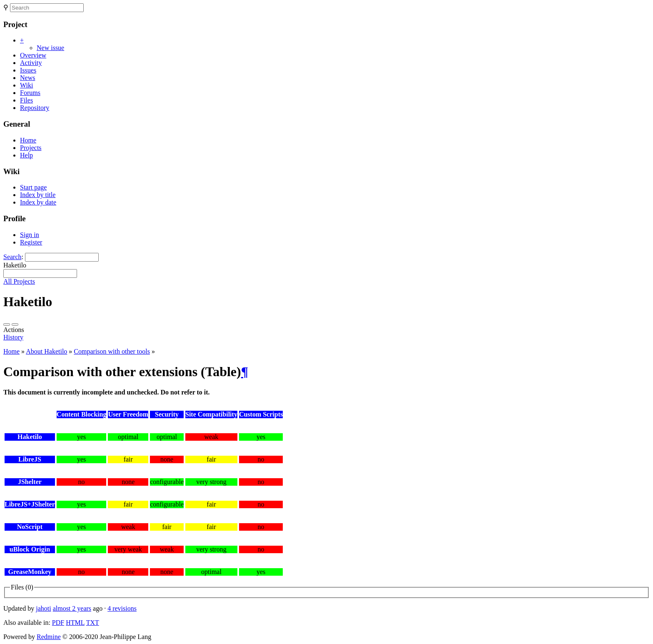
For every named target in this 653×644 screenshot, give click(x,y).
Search (12, 257)
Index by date (38, 202)
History (13, 337)
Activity (31, 63)
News (27, 78)
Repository (35, 108)
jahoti (43, 608)
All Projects (19, 281)
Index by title (38, 195)
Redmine (49, 637)
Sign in (30, 235)
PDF (58, 623)
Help (26, 155)
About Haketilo (46, 351)
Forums (30, 93)
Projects (31, 148)
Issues (28, 70)
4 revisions (122, 608)
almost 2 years (72, 608)
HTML (75, 623)
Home (28, 140)
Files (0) (22, 587)
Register (31, 242)
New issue (50, 48)
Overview (33, 55)
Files (26, 100)
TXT (93, 623)
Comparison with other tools (112, 351)
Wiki (26, 85)
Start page (33, 187)
